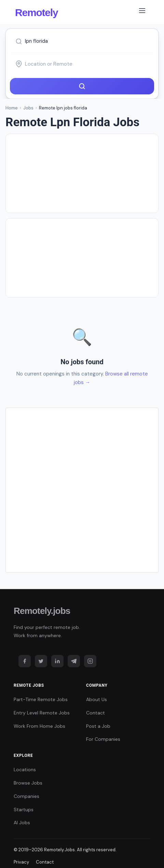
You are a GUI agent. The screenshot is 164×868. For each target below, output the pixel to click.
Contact (95, 713)
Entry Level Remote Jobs (42, 713)
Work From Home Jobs (39, 726)
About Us (97, 699)
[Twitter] (41, 661)
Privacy (21, 862)
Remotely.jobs (42, 611)
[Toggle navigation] (142, 12)
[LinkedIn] (57, 661)
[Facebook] (25, 661)
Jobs (28, 108)
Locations (25, 770)
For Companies (103, 739)
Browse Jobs (28, 783)
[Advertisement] (82, 173)
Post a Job (98, 726)
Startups (24, 810)
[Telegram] (74, 661)
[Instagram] (90, 661)
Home (12, 108)
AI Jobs (22, 823)
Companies (26, 796)
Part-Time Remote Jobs (41, 699)
